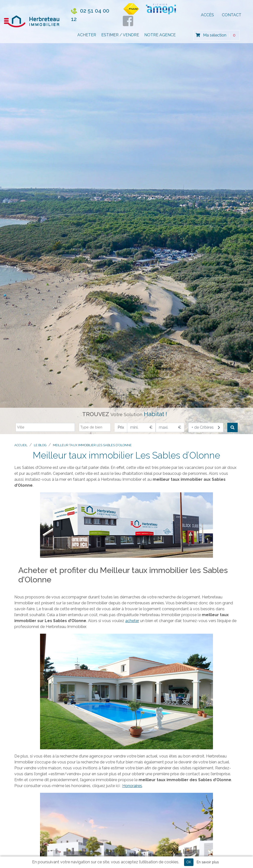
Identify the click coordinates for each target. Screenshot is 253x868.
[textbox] (46, 427)
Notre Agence (160, 37)
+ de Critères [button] (206, 427)
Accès (207, 16)
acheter (132, 621)
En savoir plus (208, 862)
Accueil (21, 445)
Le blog (40, 445)
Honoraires (132, 786)
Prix (121, 427)
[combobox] (45, 427)
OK (189, 862)
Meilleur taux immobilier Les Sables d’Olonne (92, 445)
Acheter (87, 37)
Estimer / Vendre (120, 37)
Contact (232, 16)
